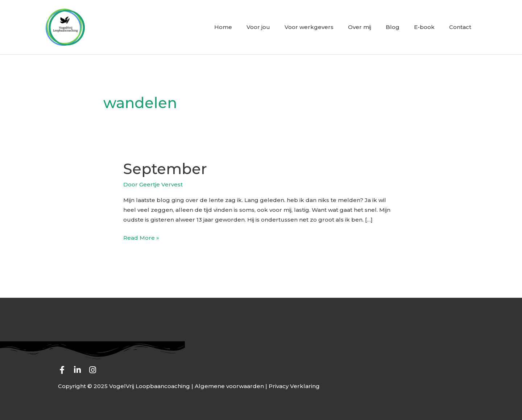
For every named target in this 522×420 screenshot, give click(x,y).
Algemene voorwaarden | (232, 386)
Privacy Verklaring (294, 386)
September (165, 169)
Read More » (141, 237)
